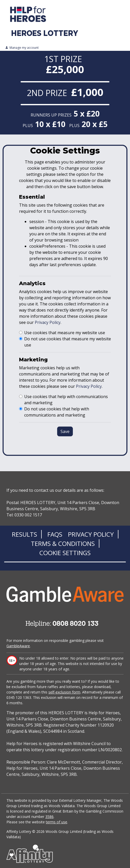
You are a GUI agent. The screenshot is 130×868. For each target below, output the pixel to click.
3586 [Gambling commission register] (49, 817)
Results (24, 534)
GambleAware (18, 646)
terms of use (57, 822)
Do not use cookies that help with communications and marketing (57, 412)
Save (65, 431)
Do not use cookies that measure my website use (68, 342)
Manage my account (22, 48)
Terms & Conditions (63, 543)
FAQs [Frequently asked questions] (55, 534)
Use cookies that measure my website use (65, 333)
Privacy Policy (48, 322)
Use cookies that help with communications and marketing (66, 400)
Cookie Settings (65, 553)
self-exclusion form (64, 692)
